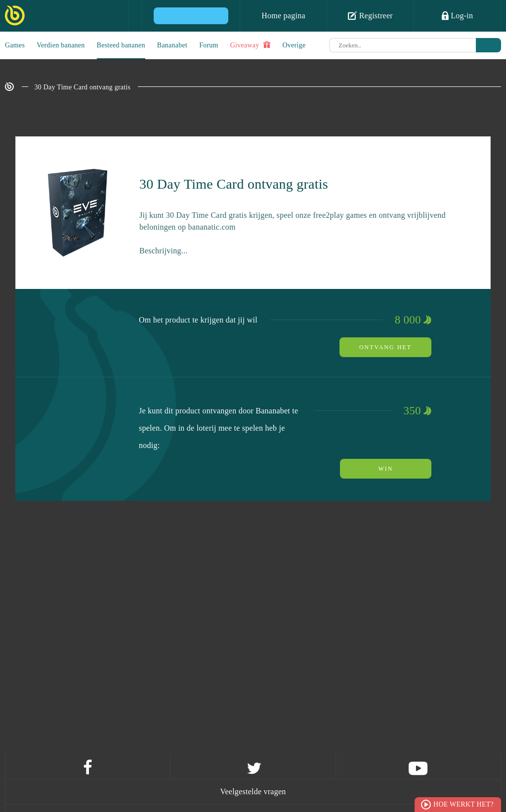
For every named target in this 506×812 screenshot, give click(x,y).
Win (386, 469)
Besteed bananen (121, 45)
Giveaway (251, 45)
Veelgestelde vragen (253, 792)
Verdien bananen (61, 45)
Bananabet (172, 45)
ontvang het (385, 347)
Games (15, 45)
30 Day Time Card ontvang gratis (83, 87)
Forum (209, 45)
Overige (294, 45)
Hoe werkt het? (464, 804)
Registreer (370, 15)
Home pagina (283, 16)
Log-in (458, 15)
